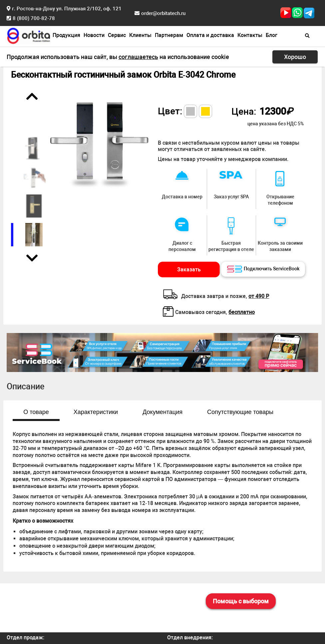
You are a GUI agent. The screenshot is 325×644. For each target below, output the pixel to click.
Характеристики (96, 412)
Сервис (117, 35)
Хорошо (295, 57)
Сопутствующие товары (240, 412)
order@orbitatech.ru (163, 13)
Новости (94, 35)
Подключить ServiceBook (263, 269)
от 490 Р (259, 296)
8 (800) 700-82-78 (34, 18)
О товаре (36, 412)
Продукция (66, 35)
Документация (162, 412)
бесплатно (242, 312)
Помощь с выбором (241, 601)
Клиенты (140, 35)
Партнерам (169, 35)
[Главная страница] (29, 35)
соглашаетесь (138, 57)
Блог (272, 35)
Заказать (189, 269)
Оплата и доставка (210, 35)
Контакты (250, 35)
